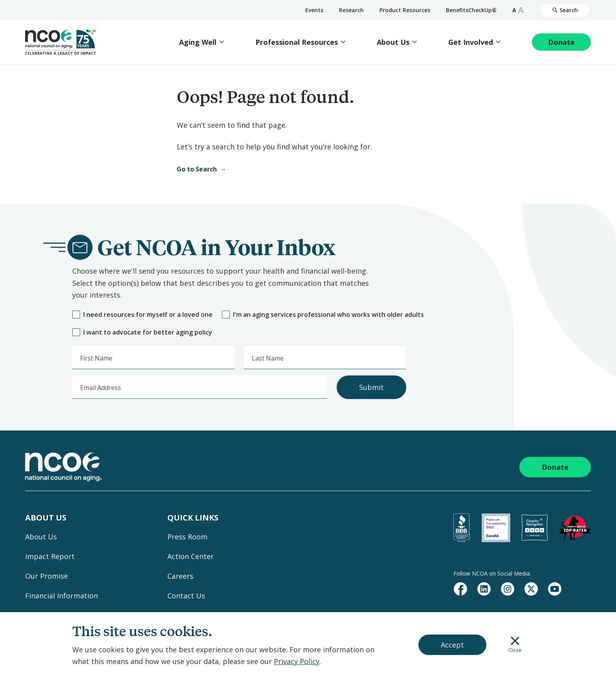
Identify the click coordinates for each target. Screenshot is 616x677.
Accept (452, 645)
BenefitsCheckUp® (471, 10)
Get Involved (471, 42)
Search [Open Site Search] (565, 10)
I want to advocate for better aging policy (142, 332)
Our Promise (47, 576)
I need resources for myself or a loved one (142, 315)
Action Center (191, 556)
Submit (371, 387)
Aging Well (198, 42)
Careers (180, 576)
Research (351, 10)
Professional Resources (297, 42)
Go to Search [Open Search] (197, 169)
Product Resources (405, 10)
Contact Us (186, 596)
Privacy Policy (297, 661)
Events (314, 10)
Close (515, 645)
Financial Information (61, 596)
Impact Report (50, 556)
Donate (561, 42)
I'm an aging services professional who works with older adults (323, 315)
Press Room (187, 537)
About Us (393, 42)
